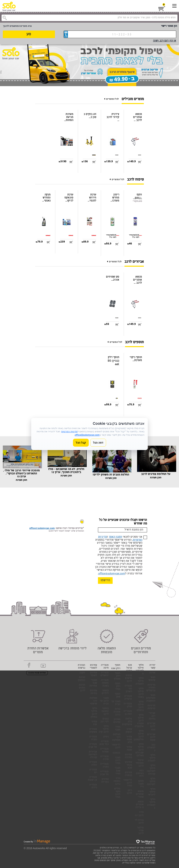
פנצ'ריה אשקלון (93, 731)
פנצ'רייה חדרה (104, 758)
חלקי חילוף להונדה (152, 758)
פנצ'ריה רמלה (93, 764)
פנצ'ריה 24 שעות (92, 779)
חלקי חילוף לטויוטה (151, 782)
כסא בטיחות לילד (140, 774)
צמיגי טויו (94, 723)
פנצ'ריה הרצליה (128, 698)
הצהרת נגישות (82, 667)
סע (29, 34)
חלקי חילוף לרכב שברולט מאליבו (140, 750)
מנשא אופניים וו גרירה (140, 805)
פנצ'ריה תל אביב (93, 746)
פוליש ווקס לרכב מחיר (117, 793)
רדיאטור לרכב (116, 746)
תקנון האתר (115, 537)
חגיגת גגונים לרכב (82, 688)
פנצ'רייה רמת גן (128, 713)
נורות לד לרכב (139, 822)
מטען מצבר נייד (141, 784)
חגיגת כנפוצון (82, 679)
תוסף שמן (118, 696)
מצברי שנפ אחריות (93, 683)
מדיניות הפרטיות (69, 431)
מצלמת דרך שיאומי (93, 701)
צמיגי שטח (129, 749)
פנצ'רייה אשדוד (104, 751)
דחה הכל (98, 443)
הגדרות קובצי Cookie (37, 673)
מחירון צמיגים (117, 721)
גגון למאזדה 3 (151, 748)
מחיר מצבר (118, 729)
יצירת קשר (152, 667)
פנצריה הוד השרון (128, 689)
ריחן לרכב (129, 792)
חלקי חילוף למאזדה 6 (140, 670)
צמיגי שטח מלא (129, 740)
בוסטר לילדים (105, 692)
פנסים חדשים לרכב (129, 679)
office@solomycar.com (112, 574)
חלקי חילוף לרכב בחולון (94, 713)
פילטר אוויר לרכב (140, 831)
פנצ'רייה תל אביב (104, 773)
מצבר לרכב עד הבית (104, 701)
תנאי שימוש (152, 679)
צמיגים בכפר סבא (129, 765)
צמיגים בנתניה (128, 774)
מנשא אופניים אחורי (140, 794)
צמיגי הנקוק (129, 731)
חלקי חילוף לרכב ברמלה (140, 706)
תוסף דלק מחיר (118, 687)
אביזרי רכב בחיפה (152, 716)
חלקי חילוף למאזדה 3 (151, 804)
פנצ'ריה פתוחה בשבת (105, 683)
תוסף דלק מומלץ (117, 676)
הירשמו (105, 581)
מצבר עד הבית (116, 703)
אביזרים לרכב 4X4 (151, 727)
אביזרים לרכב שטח (151, 737)
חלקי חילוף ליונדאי (152, 792)
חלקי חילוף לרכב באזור (141, 693)
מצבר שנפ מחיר (118, 771)
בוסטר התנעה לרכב (105, 711)
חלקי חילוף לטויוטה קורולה (151, 770)
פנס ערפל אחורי (129, 668)
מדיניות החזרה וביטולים (151, 688)
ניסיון (106, 737)
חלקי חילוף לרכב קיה (104, 729)
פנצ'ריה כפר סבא (104, 743)
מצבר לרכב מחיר (118, 761)
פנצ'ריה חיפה (105, 667)
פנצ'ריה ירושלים (105, 674)
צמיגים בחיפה (94, 692)
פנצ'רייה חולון (128, 705)
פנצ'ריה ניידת (93, 786)
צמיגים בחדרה (129, 756)
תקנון (82, 673)
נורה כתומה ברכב (117, 781)
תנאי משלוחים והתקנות (151, 698)
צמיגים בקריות (105, 781)
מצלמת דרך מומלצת (116, 737)
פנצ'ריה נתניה (93, 738)
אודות (152, 673)
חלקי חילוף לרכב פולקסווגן (139, 736)
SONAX (116, 753)
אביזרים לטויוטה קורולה (93, 755)
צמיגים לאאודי (93, 667)
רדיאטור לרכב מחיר (128, 783)
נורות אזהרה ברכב (117, 712)
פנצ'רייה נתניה (104, 766)
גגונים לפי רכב (105, 720)
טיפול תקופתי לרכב (140, 763)
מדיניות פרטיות (151, 707)
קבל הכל (81, 443)
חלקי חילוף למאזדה (140, 681)
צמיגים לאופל (94, 674)
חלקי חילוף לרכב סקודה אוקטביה (139, 721)
